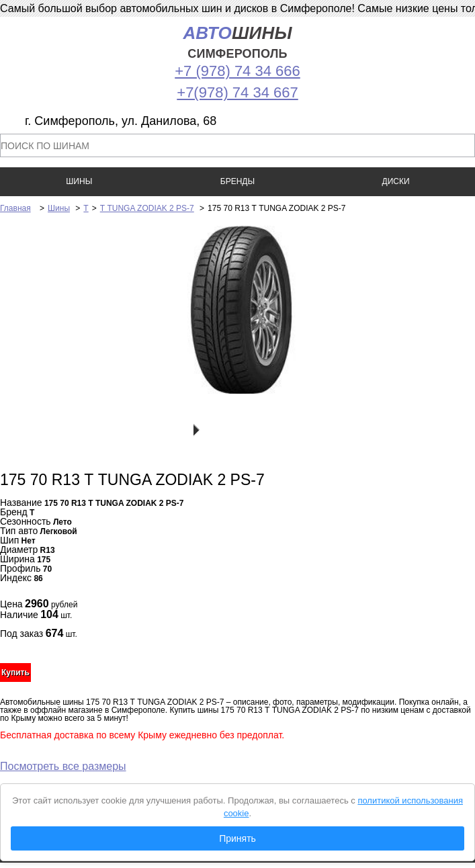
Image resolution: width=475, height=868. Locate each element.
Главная (15, 208)
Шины (59, 208)
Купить (15, 672)
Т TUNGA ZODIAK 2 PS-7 (147, 208)
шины (237, 42)
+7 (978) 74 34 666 (237, 71)
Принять (237, 838)
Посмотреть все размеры (63, 766)
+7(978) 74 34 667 (237, 92)
